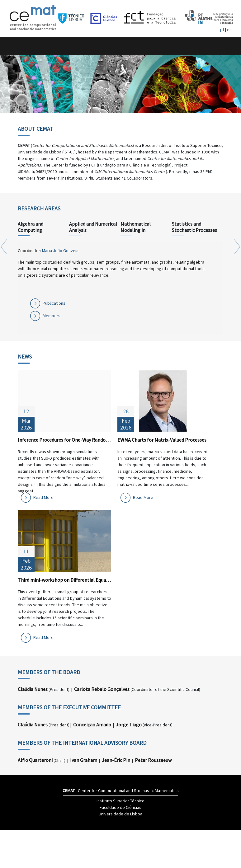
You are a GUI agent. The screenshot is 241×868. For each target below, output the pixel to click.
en (229, 30)
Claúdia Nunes (33, 689)
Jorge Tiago (129, 725)
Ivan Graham (84, 760)
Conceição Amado (92, 725)
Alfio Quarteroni (35, 760)
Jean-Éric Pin (116, 760)
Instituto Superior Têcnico (120, 801)
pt (222, 30)
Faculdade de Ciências (120, 807)
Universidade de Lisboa (120, 814)
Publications (54, 303)
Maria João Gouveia (60, 251)
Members (52, 316)
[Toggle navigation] (11, 46)
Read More (43, 497)
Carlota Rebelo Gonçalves (102, 689)
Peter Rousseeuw (153, 760)
